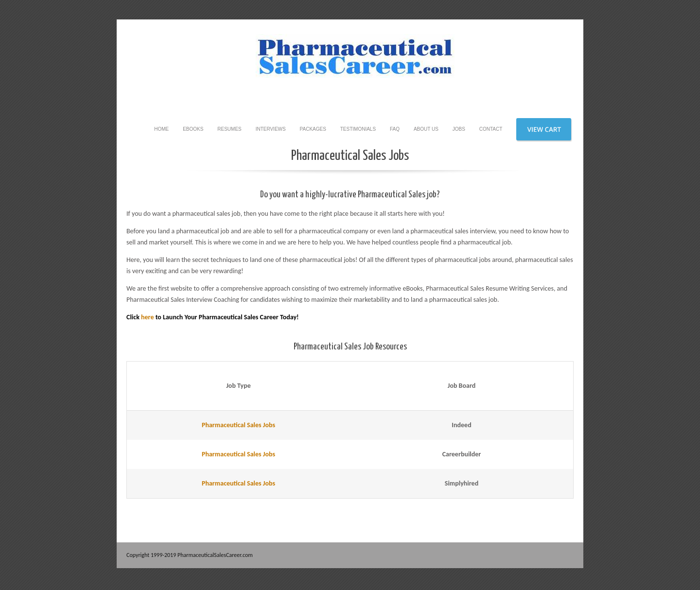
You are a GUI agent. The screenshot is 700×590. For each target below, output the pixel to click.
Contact (491, 129)
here (147, 317)
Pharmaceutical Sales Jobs (238, 425)
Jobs (459, 129)
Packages (313, 129)
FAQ (395, 129)
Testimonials (358, 129)
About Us (426, 129)
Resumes (229, 129)
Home (161, 129)
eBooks (193, 129)
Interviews (271, 129)
